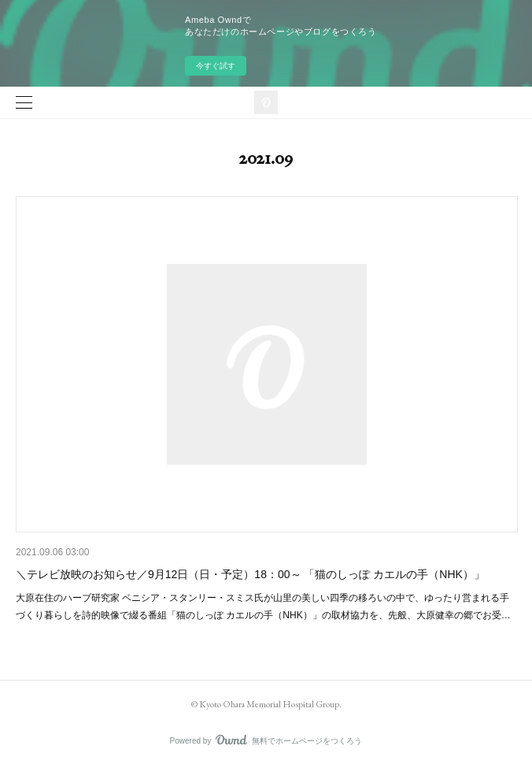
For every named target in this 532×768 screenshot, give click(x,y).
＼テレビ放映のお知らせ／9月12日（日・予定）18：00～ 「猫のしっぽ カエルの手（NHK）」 (250, 574)
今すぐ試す (216, 66)
